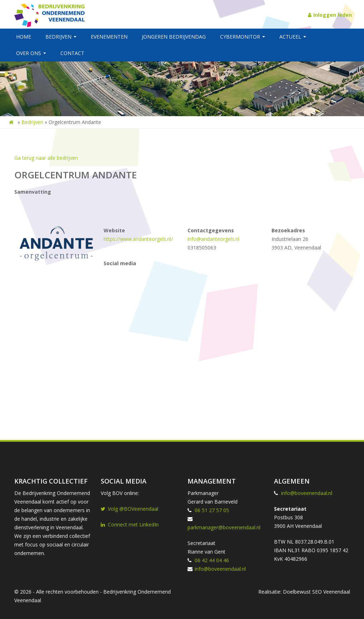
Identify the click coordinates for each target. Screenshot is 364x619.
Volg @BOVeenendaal (129, 509)
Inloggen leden (330, 15)
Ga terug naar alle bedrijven (46, 158)
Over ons (31, 53)
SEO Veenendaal (331, 592)
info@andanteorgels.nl (213, 239)
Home (24, 37)
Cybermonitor (243, 37)
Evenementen (109, 37)
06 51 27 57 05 (212, 510)
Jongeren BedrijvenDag (174, 37)
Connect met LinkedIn (130, 524)
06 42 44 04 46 (212, 560)
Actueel (293, 37)
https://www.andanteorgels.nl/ (138, 239)
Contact (72, 53)
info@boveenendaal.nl (220, 569)
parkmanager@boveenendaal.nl (224, 527)
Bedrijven (61, 37)
